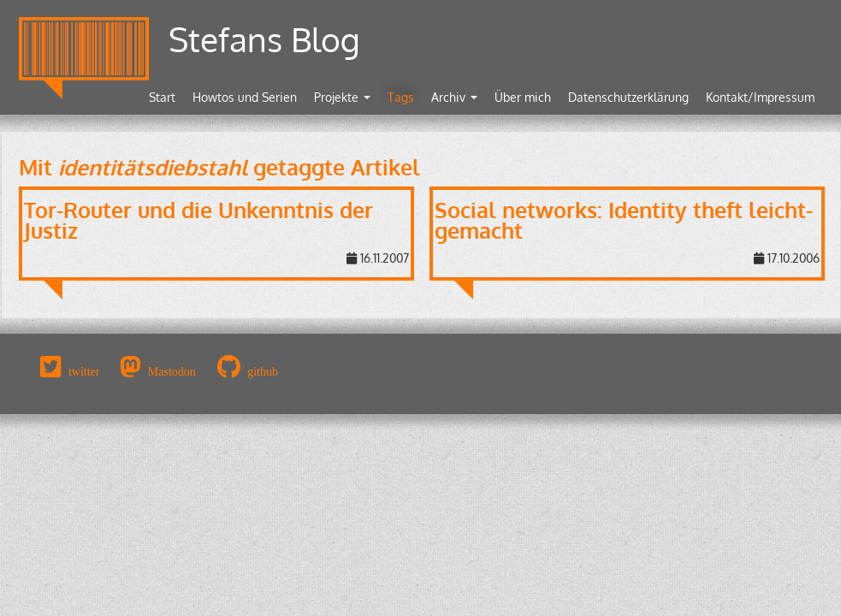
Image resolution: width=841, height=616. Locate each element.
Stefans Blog (264, 39)
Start (162, 97)
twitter (84, 371)
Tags (401, 97)
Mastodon (172, 371)
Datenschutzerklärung (628, 97)
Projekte (342, 97)
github (263, 371)
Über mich (523, 97)
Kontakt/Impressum (760, 97)
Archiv (454, 97)
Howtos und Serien (245, 97)
